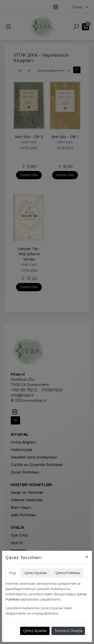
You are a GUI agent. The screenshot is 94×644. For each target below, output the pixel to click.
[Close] (87, 557)
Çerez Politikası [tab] (68, 573)
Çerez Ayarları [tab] (36, 573)
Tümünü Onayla (68, 631)
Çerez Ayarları (35, 631)
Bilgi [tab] (13, 573)
